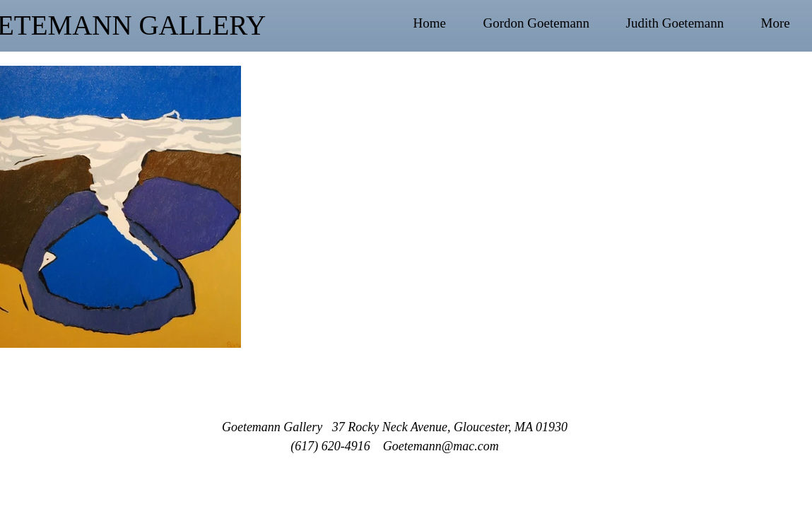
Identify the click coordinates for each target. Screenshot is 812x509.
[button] (548, 23)
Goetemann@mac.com (441, 446)
